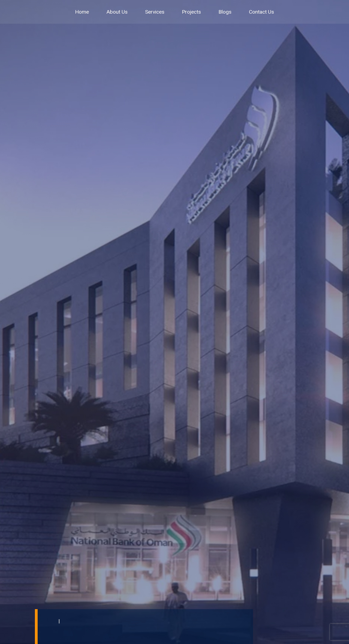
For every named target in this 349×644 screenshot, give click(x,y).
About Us (117, 12)
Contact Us (261, 12)
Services (155, 12)
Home (82, 12)
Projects (191, 12)
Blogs (225, 12)
